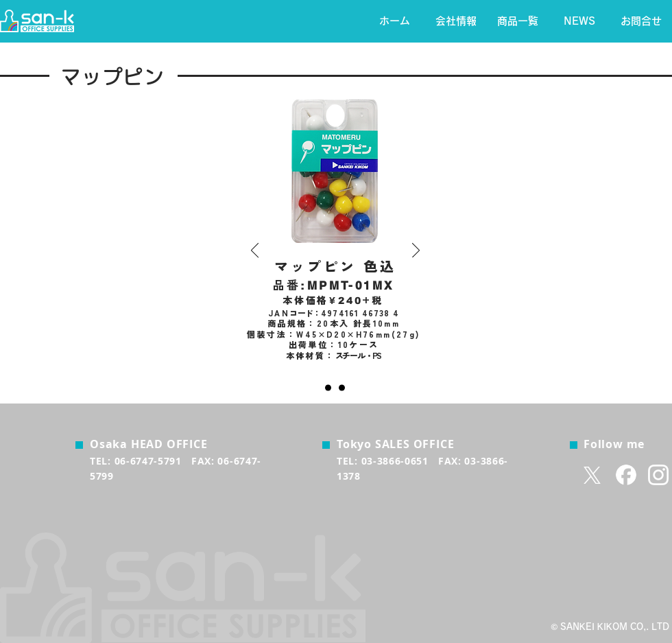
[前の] (255, 251)
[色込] (328, 388)
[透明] (342, 388)
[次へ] (416, 251)
